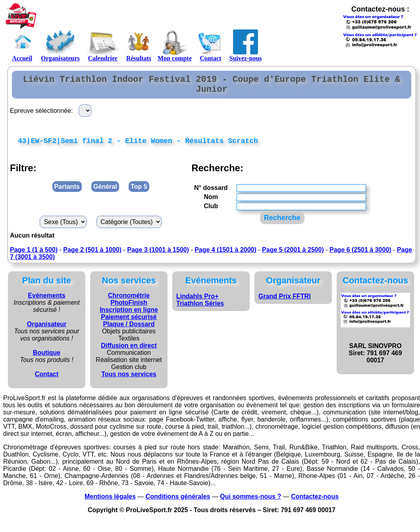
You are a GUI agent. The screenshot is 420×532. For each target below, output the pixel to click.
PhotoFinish (129, 308)
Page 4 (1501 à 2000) (225, 255)
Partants (67, 192)
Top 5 (139, 192)
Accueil (22, 45)
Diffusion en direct (129, 351)
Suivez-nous (246, 45)
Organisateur (47, 330)
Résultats (139, 45)
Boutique (47, 358)
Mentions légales (110, 502)
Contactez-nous (315, 502)
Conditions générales (178, 502)
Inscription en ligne (129, 315)
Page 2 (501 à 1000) (92, 255)
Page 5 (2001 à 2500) (293, 255)
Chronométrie (129, 301)
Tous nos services (129, 380)
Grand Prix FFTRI (285, 302)
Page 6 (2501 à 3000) (360, 255)
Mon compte (175, 45)
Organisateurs (60, 45)
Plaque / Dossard (129, 330)
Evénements (46, 301)
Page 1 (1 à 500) (34, 255)
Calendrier (103, 45)
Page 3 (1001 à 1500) (158, 255)
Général (105, 192)
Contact (211, 45)
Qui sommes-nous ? (250, 502)
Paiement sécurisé (129, 322)
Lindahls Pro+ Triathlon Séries (200, 305)
